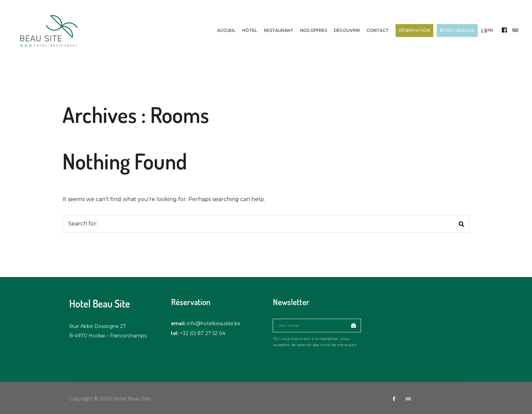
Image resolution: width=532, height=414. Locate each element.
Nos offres (313, 30)
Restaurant (278, 30)
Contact (377, 30)
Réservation (414, 30)
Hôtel (249, 30)
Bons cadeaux (457, 30)
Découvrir (346, 30)
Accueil (226, 30)
